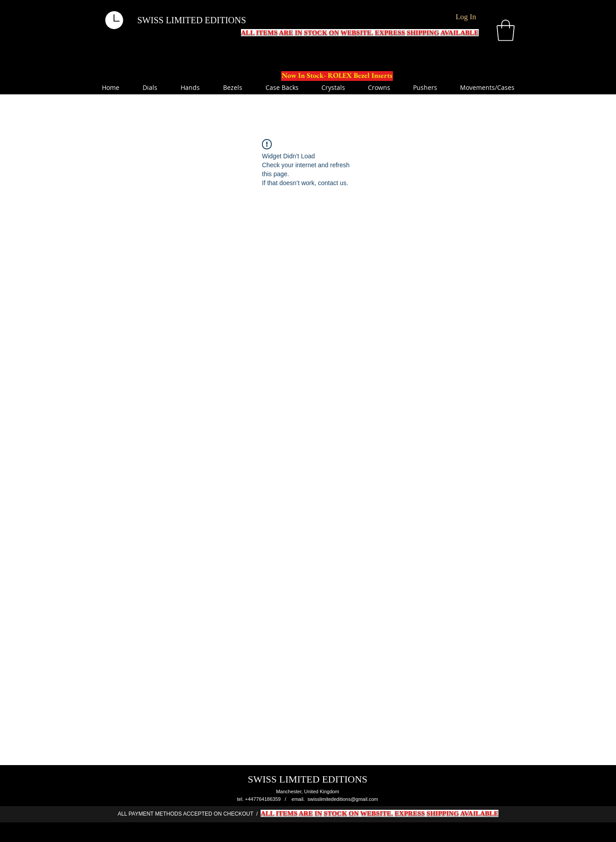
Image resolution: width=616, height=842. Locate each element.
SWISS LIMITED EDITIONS (192, 20)
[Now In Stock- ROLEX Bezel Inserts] (337, 76)
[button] (506, 30)
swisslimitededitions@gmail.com (343, 799)
